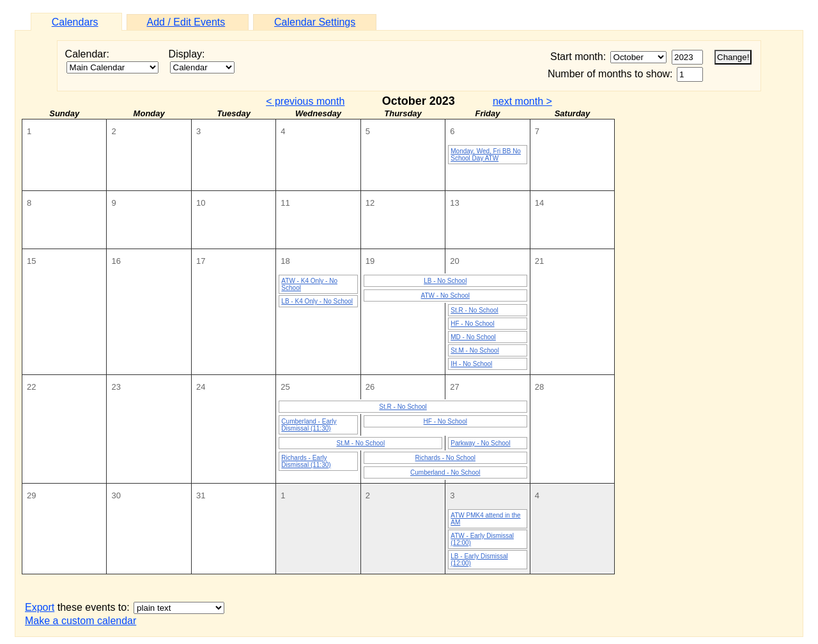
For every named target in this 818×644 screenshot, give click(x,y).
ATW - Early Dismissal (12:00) (482, 539)
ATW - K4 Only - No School (309, 284)
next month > (522, 101)
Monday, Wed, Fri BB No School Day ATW (486, 155)
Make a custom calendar (81, 621)
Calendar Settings (315, 22)
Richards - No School (445, 458)
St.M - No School (475, 350)
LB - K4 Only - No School (317, 301)
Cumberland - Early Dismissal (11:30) (309, 425)
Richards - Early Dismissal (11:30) (306, 461)
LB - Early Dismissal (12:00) (479, 560)
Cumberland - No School (445, 472)
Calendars (75, 22)
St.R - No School (474, 310)
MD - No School (473, 337)
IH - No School (471, 364)
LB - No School (445, 281)
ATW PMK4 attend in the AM (485, 519)
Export (40, 607)
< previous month (305, 101)
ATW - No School (446, 295)
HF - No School (472, 324)
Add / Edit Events (186, 22)
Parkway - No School (480, 443)
